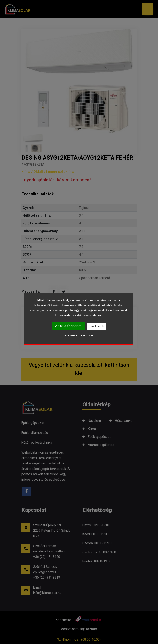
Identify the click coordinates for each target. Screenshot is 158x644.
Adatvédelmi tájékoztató (79, 336)
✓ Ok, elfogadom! (69, 326)
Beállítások (97, 326)
